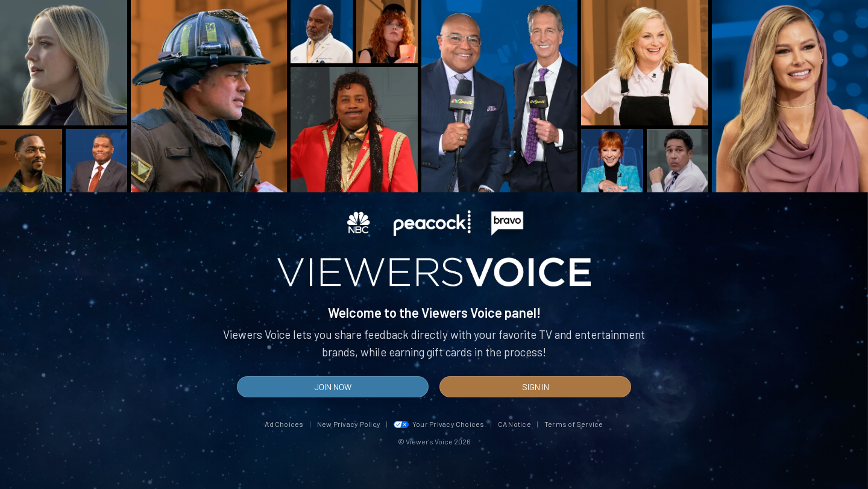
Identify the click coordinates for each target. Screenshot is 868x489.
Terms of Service (574, 424)
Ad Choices (284, 424)
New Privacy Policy (349, 424)
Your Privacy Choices (439, 424)
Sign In (536, 387)
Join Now (333, 387)
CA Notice (514, 424)
